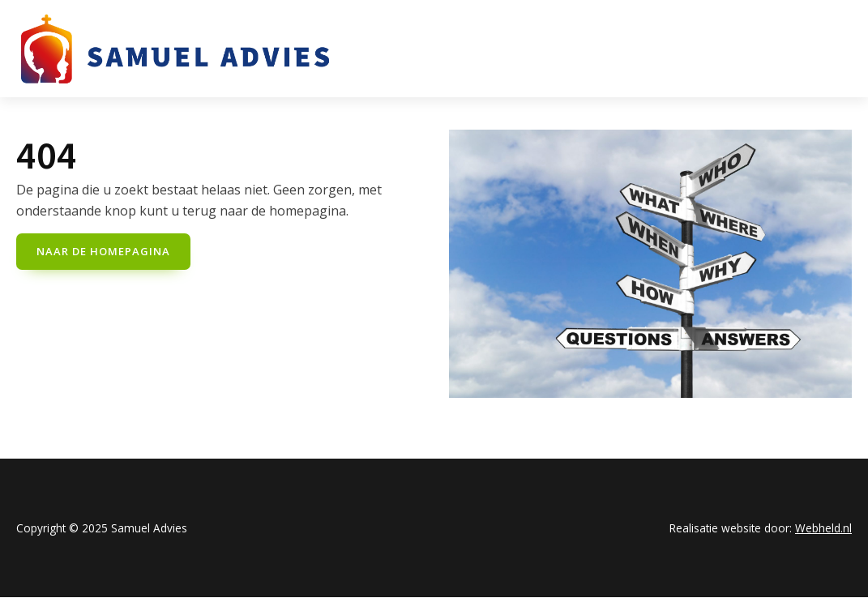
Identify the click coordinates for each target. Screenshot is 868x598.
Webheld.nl (823, 528)
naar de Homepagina (103, 251)
